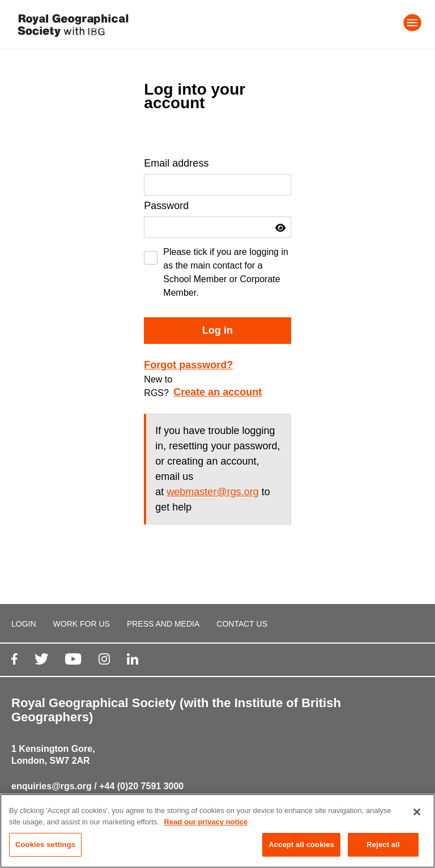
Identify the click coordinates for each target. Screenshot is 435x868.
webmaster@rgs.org (212, 492)
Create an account (217, 392)
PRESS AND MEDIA (163, 624)
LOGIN (24, 624)
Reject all (383, 845)
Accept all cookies (301, 845)
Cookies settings (45, 845)
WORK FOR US (82, 624)
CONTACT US (242, 624)
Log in (217, 330)
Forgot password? (188, 365)
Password (166, 206)
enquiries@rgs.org (52, 786)
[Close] (417, 812)
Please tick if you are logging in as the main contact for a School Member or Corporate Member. (226, 272)
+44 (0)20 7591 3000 (141, 786)
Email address (176, 163)
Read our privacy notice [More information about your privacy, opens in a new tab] (206, 822)
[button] (280, 228)
